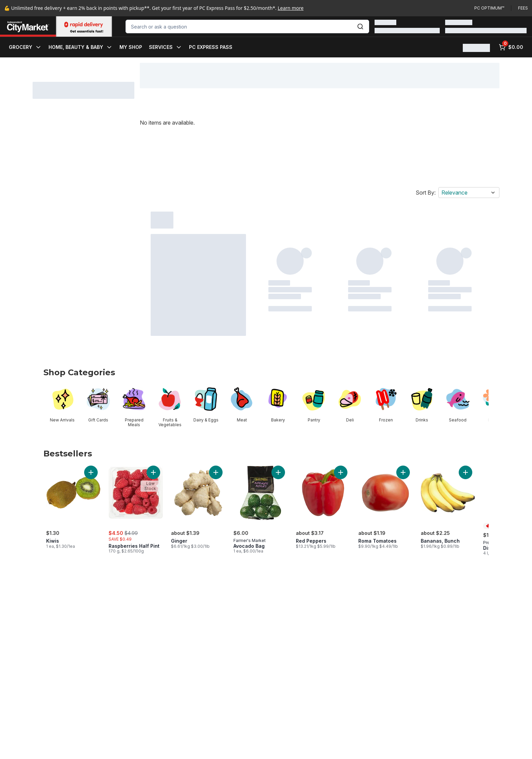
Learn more (291, 8)
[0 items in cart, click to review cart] (511, 47)
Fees (523, 8)
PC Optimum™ (489, 8)
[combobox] (247, 26)
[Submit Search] (360, 26)
